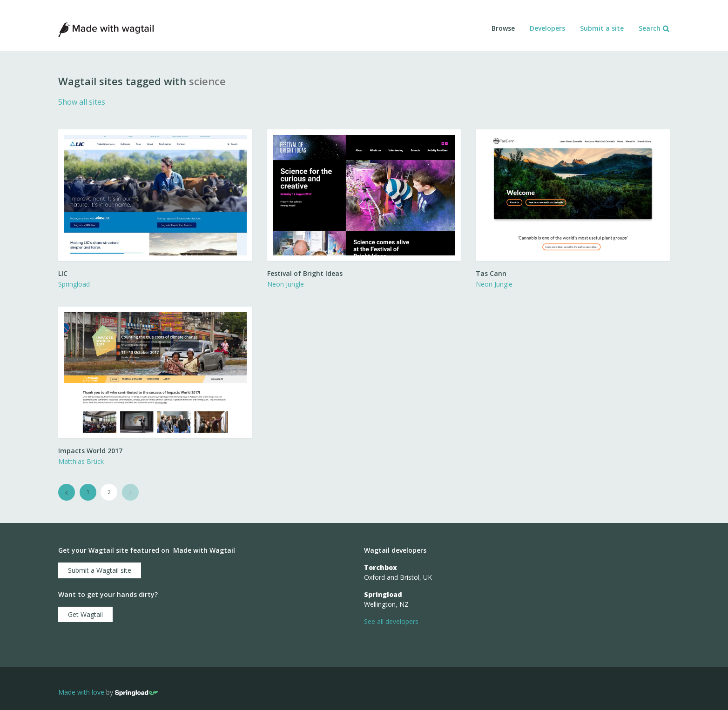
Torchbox (381, 567)
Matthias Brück (81, 461)
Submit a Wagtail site (100, 570)
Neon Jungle (286, 284)
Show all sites (82, 102)
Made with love (81, 692)
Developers (547, 28)
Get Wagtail (85, 614)
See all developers (391, 621)
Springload (74, 284)
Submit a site (602, 28)
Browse (503, 28)
